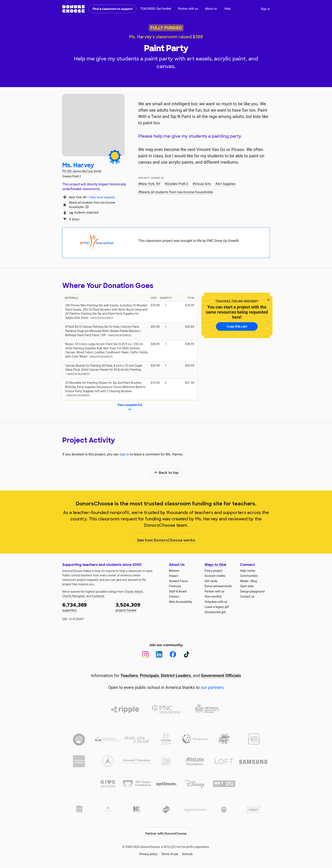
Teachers (129, 676)
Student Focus (178, 581)
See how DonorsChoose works (166, 538)
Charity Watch (134, 592)
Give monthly (213, 596)
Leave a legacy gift (217, 607)
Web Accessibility (181, 602)
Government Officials (221, 676)
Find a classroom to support (113, 9)
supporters (86, 607)
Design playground (252, 591)
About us (211, 9)
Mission (174, 571)
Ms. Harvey (78, 165)
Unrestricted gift (215, 612)
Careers (174, 596)
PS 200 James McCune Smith (82, 171)
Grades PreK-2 (178, 184)
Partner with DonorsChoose (166, 828)
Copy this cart (237, 326)
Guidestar (98, 596)
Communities (249, 576)
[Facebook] (173, 654)
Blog (254, 581)
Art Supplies (226, 184)
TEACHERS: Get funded (156, 9)
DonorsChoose (74, 9)
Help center (248, 571)
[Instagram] (145, 654)
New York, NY (151, 184)
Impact (174, 576)
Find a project (213, 571)
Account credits (215, 576)
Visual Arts (203, 184)
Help (228, 9)
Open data (247, 586)
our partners (212, 687)
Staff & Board (178, 591)
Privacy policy (148, 851)
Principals (149, 676)
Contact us (247, 596)
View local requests (102, 197)
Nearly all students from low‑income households (177, 192)
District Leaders (176, 676)
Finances (175, 586)
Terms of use (170, 851)
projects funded (139, 607)
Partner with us (188, 9)
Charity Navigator (74, 596)
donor (74, 219)
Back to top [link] (166, 473)
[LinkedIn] (159, 654)
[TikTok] (187, 654)
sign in (124, 454)
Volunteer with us (216, 602)
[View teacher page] (93, 125)
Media (244, 581)
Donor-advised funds (218, 586)
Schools (187, 851)
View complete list (130, 407)
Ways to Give (215, 565)
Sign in (265, 9)
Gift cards (211, 581)
